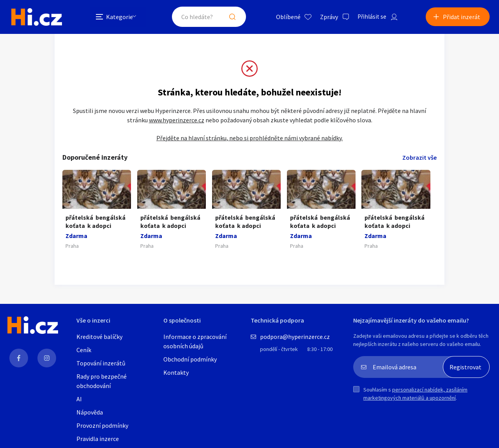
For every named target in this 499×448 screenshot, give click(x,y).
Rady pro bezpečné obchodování (102, 382)
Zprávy (326, 17)
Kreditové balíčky (99, 337)
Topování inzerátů (101, 364)
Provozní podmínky (102, 426)
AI (79, 400)
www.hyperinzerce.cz (177, 120)
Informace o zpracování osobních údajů (195, 342)
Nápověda (90, 413)
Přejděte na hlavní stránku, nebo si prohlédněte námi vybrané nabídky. (249, 138)
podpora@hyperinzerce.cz (295, 337)
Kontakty (176, 373)
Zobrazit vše (419, 158)
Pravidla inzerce (98, 439)
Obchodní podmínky (190, 360)
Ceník (84, 351)
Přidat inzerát (462, 17)
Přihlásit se (369, 17)
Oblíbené (285, 17)
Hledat (229, 17)
